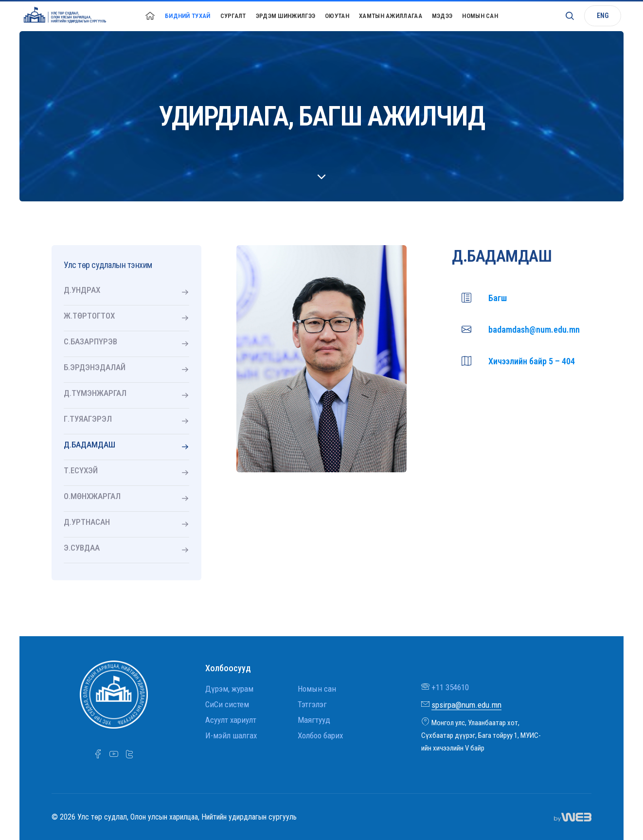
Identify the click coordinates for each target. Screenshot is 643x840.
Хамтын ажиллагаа (391, 16)
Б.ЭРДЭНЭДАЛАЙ (95, 367)
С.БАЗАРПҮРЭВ (90, 341)
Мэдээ (442, 16)
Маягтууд (314, 720)
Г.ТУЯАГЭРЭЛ (88, 419)
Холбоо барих (320, 735)
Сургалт (233, 16)
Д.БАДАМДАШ (89, 445)
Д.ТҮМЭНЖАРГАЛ (95, 393)
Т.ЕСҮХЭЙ (81, 470)
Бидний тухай (188, 16)
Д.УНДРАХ (82, 290)
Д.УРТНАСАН (87, 522)
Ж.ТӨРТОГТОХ (89, 316)
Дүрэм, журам (229, 689)
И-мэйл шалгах (231, 735)
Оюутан (337, 16)
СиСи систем (227, 704)
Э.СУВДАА (82, 548)
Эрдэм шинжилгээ (286, 16)
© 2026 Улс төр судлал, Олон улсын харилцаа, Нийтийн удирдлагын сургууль (174, 817)
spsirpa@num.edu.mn (466, 705)
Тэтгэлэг (312, 704)
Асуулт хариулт (231, 720)
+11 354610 (450, 687)
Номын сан (480, 16)
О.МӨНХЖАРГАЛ (92, 496)
